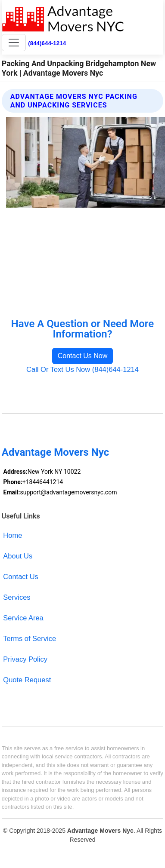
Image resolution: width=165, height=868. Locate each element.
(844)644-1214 (47, 43)
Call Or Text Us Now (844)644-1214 (82, 369)
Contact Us (21, 577)
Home (12, 535)
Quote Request (27, 680)
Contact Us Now (83, 356)
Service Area (23, 618)
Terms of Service (30, 638)
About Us (18, 556)
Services (17, 597)
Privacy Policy (25, 659)
